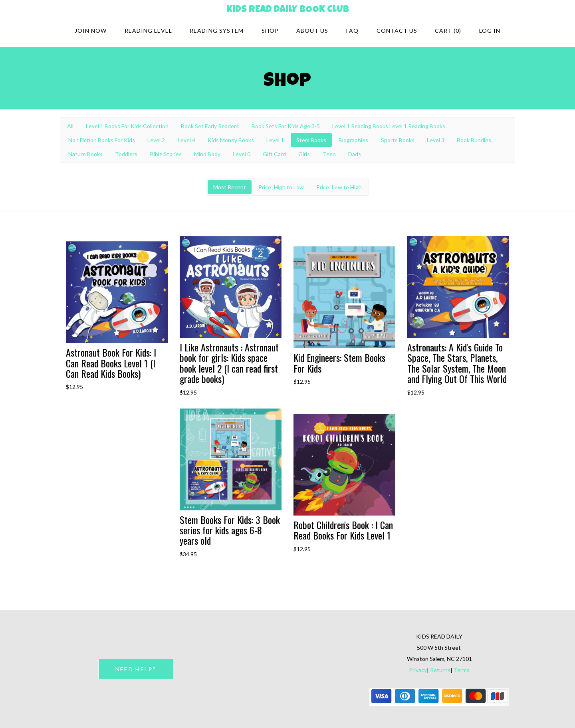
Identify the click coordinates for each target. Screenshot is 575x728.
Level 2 (156, 140)
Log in (490, 31)
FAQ (352, 31)
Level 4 (186, 140)
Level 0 (242, 154)
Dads (355, 154)
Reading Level (148, 31)
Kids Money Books (231, 140)
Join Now (91, 31)
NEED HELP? (136, 669)
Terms (462, 670)
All (70, 126)
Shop (270, 31)
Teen (329, 154)
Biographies (353, 140)
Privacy (418, 670)
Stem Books (311, 140)
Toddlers (126, 154)
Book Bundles (474, 140)
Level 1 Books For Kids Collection (127, 126)
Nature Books (85, 154)
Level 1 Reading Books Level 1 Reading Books (389, 126)
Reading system (217, 31)
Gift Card (274, 154)
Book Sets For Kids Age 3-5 (286, 126)
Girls (304, 154)
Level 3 (436, 140)
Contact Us (397, 31)
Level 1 (275, 140)
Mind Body (207, 154)
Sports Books (398, 140)
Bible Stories (166, 154)
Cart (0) (448, 31)
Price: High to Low (281, 187)
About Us (312, 31)
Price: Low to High (339, 187)
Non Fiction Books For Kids (102, 140)
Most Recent (230, 187)
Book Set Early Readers (210, 126)
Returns (440, 670)
